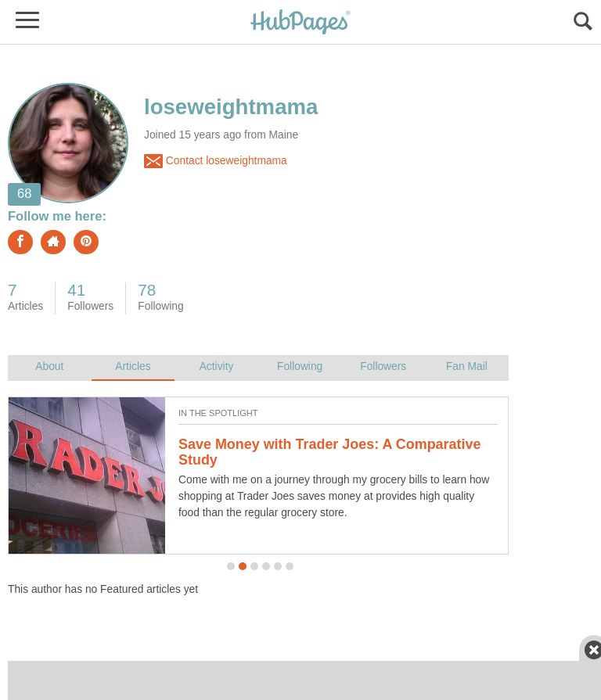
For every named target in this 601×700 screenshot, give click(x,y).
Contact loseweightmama (216, 161)
